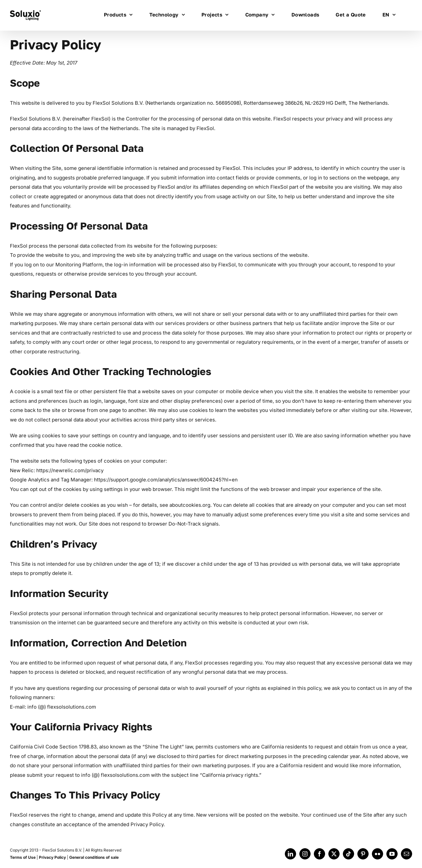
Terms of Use (23, 857)
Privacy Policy (52, 857)
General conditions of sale (94, 857)
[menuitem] (389, 14)
